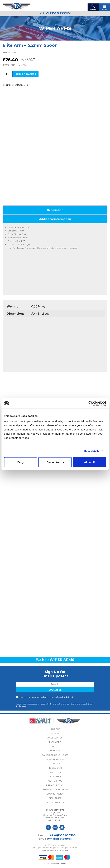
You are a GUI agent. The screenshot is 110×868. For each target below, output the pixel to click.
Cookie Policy (55, 794)
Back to (55, 660)
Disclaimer (55, 798)
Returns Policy (55, 802)
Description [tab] (55, 210)
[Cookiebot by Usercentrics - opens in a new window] (91, 403)
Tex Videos (55, 777)
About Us (55, 772)
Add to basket (26, 74)
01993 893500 (58, 12)
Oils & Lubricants (55, 759)
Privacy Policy (55, 785)
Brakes (55, 746)
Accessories (55, 738)
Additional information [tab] (55, 219)
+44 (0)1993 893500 (62, 835)
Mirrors (55, 729)
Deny (21, 462)
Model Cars (55, 768)
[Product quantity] (8, 74)
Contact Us (55, 781)
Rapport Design (59, 864)
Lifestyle (55, 764)
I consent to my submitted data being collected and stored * (47, 697)
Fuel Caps (55, 742)
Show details (91, 451)
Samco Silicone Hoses (55, 755)
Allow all (90, 462)
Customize (55, 462)
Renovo (55, 751)
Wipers (55, 733)
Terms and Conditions (55, 789)
